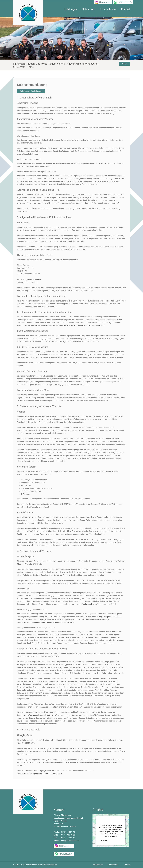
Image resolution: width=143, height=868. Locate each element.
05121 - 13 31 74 (68, 832)
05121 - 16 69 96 (68, 838)
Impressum (98, 865)
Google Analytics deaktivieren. (110, 617)
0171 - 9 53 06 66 (68, 835)
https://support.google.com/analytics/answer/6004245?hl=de (49, 622)
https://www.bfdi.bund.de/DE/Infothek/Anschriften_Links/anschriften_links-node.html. (70, 325)
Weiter (125, 64)
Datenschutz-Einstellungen (31, 91)
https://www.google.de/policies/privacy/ (40, 715)
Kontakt (127, 865)
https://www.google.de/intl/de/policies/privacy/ (43, 773)
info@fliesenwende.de (32, 279)
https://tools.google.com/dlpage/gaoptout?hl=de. (97, 604)
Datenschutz (113, 865)
